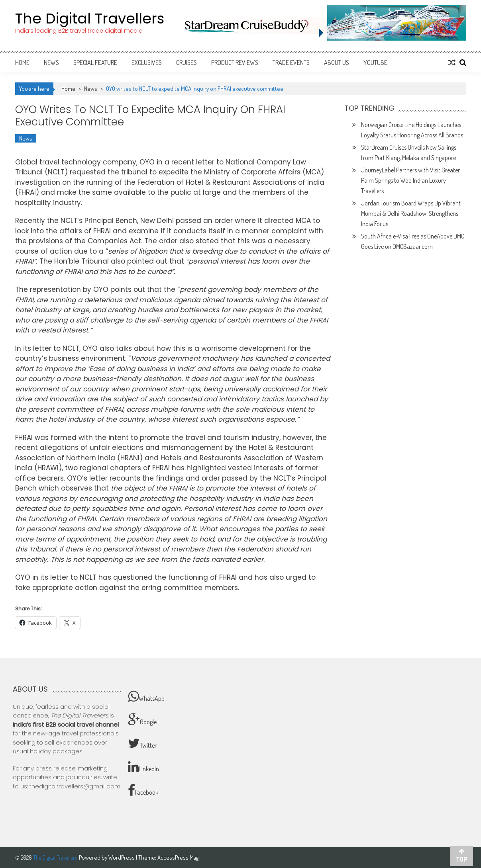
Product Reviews (235, 63)
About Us (337, 63)
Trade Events (291, 63)
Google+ (144, 720)
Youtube (375, 63)
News (51, 63)
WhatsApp (146, 696)
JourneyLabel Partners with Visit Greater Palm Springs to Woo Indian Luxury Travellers (410, 180)
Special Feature (95, 63)
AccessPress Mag (178, 857)
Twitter (142, 743)
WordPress (122, 857)
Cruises (187, 63)
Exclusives (147, 63)
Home (22, 63)
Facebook (143, 790)
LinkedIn (143, 767)
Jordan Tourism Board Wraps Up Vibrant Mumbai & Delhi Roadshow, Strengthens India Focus (411, 213)
